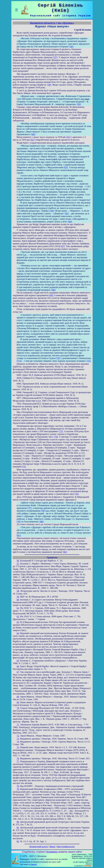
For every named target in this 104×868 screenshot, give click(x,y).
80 (18, 822)
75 (18, 747)
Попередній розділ (39, 847)
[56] (71, 47)
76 (18, 758)
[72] (89, 361)
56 (18, 561)
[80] (42, 522)
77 (18, 761)
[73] (61, 431)
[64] (52, 211)
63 (18, 622)
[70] (58, 358)
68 (18, 697)
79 (18, 789)
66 (18, 666)
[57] (55, 57)
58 (18, 591)
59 (18, 597)
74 (18, 742)
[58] (49, 85)
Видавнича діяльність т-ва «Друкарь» (52, 23)
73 (18, 739)
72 (18, 736)
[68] (53, 290)
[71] (19, 361)
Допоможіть (52, 852)
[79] (19, 522)
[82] (65, 552)
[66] (70, 222)
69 (18, 702)
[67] (63, 246)
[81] (19, 535)
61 (18, 608)
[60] (33, 134)
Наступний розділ (66, 847)
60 (18, 600)
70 (18, 708)
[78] (43, 511)
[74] (56, 437)
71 (18, 725)
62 (18, 616)
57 (18, 564)
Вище (52, 847)
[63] (66, 167)
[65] (67, 213)
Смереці (34, 864)
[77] (30, 508)
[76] (77, 494)
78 (18, 786)
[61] (68, 137)
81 (18, 828)
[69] (51, 295)
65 (18, 661)
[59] (79, 104)
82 (18, 841)
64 (18, 633)
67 (18, 672)
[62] (32, 140)
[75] (24, 467)
